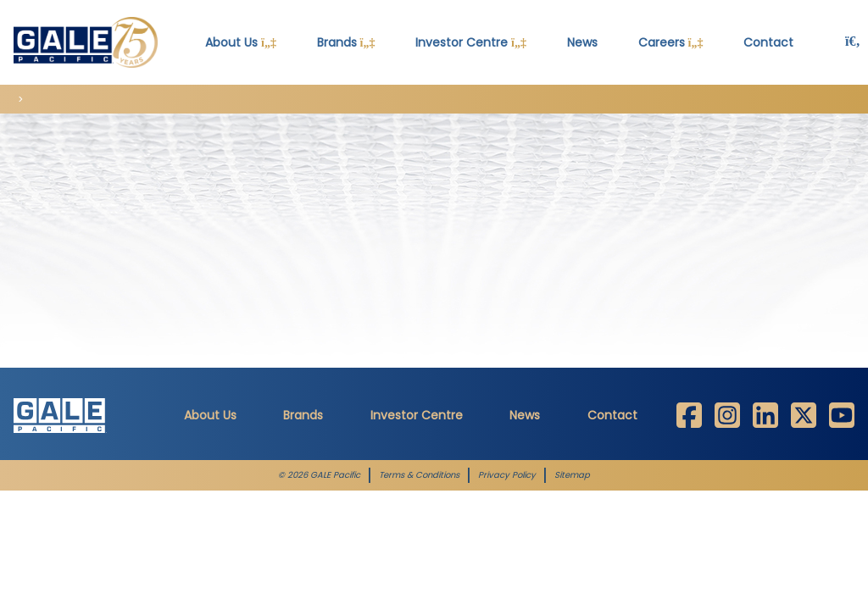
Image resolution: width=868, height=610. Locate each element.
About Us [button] (241, 42)
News (582, 42)
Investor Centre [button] (471, 42)
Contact (612, 415)
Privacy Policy (507, 475)
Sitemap (572, 475)
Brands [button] (346, 42)
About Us (210, 415)
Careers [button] (671, 42)
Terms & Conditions (419, 475)
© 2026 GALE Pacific (319, 475)
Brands (303, 415)
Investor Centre (417, 415)
